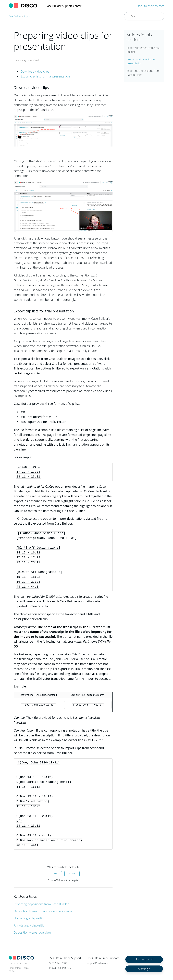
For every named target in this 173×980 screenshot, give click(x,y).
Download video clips (35, 71)
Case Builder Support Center (65, 6)
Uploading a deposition (29, 918)
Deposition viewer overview (32, 932)
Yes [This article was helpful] (56, 874)
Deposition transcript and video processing (43, 911)
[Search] (144, 16)
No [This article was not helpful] (73, 874)
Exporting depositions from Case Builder (41, 904)
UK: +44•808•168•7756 (60, 968)
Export (27, 16)
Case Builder (15, 16)
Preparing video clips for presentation (141, 61)
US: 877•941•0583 (57, 963)
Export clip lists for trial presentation (45, 76)
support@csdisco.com (98, 963)
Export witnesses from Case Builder (143, 50)
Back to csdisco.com (149, 6)
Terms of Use (15, 968)
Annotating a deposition (30, 925)
